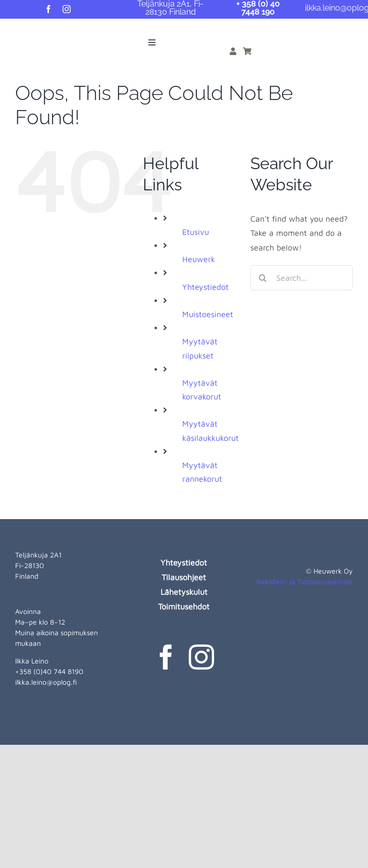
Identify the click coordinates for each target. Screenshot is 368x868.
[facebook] (48, 9)
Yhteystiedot (205, 287)
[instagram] (67, 9)
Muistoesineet (208, 314)
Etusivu (196, 232)
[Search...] (302, 278)
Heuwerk (199, 259)
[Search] (263, 278)
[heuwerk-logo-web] (26, 30)
